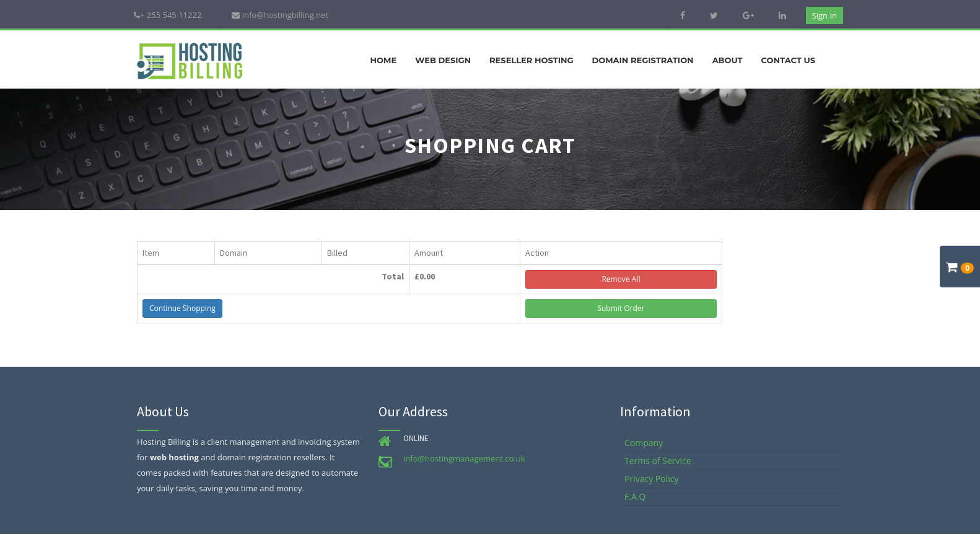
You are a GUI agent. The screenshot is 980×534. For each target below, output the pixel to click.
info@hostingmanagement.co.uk (464, 458)
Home (384, 60)
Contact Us (788, 60)
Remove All (621, 279)
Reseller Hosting (531, 60)
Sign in (825, 15)
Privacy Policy (651, 479)
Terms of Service (658, 461)
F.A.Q (635, 497)
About (728, 60)
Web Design (443, 60)
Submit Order (621, 308)
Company (644, 443)
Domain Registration (642, 60)
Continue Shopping (182, 308)
